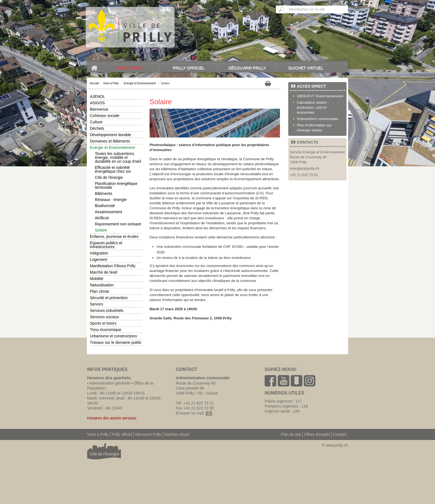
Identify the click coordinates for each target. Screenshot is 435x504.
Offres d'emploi (317, 434)
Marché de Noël (104, 272)
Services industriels (107, 310)
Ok (282, 9)
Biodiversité (105, 206)
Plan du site (291, 434)
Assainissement (108, 212)
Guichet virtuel (306, 68)
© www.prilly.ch (335, 445)
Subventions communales (318, 119)
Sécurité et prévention (109, 298)
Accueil (94, 83)
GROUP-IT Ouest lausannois (320, 96)
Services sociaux (104, 317)
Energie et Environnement (140, 83)
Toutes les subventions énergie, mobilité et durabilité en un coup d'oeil (118, 157)
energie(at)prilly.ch (305, 168)
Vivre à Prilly (130, 68)
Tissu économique (106, 330)
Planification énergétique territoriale (116, 185)
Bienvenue (99, 109)
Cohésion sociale (105, 116)
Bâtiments (103, 194)
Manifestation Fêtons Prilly (113, 266)
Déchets (97, 128)
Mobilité (97, 279)
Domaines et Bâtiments (110, 141)
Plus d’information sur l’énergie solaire (314, 128)
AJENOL (97, 96)
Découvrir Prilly (247, 68)
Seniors (96, 304)
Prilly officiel (189, 68)
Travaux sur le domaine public (116, 342)
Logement (98, 259)
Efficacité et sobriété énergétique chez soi (113, 169)
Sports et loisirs (103, 323)
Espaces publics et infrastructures (106, 245)
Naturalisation (102, 285)
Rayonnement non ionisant (118, 224)
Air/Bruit (102, 218)
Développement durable (111, 135)
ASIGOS (97, 103)
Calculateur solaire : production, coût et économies (313, 107)
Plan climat (99, 291)
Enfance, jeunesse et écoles (114, 236)
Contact (340, 434)
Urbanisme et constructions (113, 336)
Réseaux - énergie (111, 200)
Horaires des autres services (112, 418)
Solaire (101, 230)
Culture (96, 122)
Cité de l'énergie (109, 177)
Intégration (99, 253)
